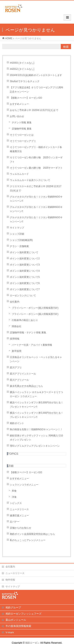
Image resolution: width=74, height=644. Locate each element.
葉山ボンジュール (16, 620)
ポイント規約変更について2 (25, 259)
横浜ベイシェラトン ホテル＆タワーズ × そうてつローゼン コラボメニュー (36, 394)
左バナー (15, 522)
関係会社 (17, 326)
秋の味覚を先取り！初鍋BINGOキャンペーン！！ (36, 429)
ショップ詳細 (17, 234)
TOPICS (13, 454)
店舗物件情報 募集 (22, 129)
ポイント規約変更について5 (25, 277)
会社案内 (15, 302)
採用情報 (15, 339)
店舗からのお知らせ (21, 528)
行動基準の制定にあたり (25, 320)
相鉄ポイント (17, 423)
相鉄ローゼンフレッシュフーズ (23, 614)
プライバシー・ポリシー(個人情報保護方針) (35, 308)
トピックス (16, 503)
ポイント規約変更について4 (25, 271)
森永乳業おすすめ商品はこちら (26, 386)
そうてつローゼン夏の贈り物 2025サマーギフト (36, 168)
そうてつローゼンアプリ (23, 141)
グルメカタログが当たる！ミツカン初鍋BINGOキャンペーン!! (36, 199)
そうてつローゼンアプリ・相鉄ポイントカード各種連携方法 (36, 149)
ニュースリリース (19, 509)
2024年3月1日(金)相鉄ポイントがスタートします (36, 75)
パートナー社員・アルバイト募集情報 (32, 345)
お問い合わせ (17, 116)
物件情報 (10, 580)
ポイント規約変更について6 (25, 283)
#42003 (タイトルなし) (22, 63)
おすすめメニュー (19, 104)
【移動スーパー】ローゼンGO (26, 98)
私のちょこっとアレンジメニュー (28, 540)
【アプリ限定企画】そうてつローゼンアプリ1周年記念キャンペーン (37, 90)
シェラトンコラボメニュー (24, 485)
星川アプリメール (19, 380)
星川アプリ (16, 368)
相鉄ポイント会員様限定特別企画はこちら (32, 534)
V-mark (10, 632)
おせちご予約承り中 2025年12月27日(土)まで (34, 110)
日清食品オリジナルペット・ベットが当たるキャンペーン (36, 359)
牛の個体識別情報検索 (18, 626)
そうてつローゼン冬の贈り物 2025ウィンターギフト (36, 160)
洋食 (14, 497)
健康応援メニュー (19, 516)
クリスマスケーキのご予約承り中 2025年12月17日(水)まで (36, 188)
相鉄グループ (13, 608)
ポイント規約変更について (24, 252)
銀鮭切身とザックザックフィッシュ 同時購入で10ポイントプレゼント (36, 438)
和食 (14, 491)
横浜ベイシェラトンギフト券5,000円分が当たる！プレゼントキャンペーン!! (37, 405)
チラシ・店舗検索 (19, 246)
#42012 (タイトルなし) (22, 69)
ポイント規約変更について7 (25, 289)
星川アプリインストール (23, 374)
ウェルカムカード (19, 174)
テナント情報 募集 (22, 123)
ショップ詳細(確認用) (21, 240)
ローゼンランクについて (23, 296)
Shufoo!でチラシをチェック (25, 81)
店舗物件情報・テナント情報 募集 (28, 333)
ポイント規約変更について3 (25, 265)
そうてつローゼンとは (22, 135)
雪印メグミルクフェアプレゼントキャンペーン (35, 446)
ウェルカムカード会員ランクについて (30, 180)
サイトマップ (17, 228)
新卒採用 (17, 351)
